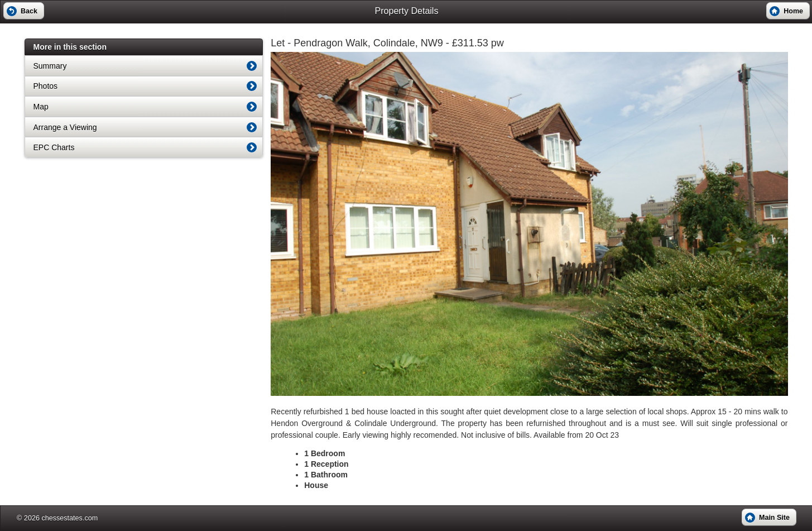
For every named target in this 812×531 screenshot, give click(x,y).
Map (41, 107)
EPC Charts (54, 147)
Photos (46, 86)
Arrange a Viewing (65, 127)
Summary (50, 66)
